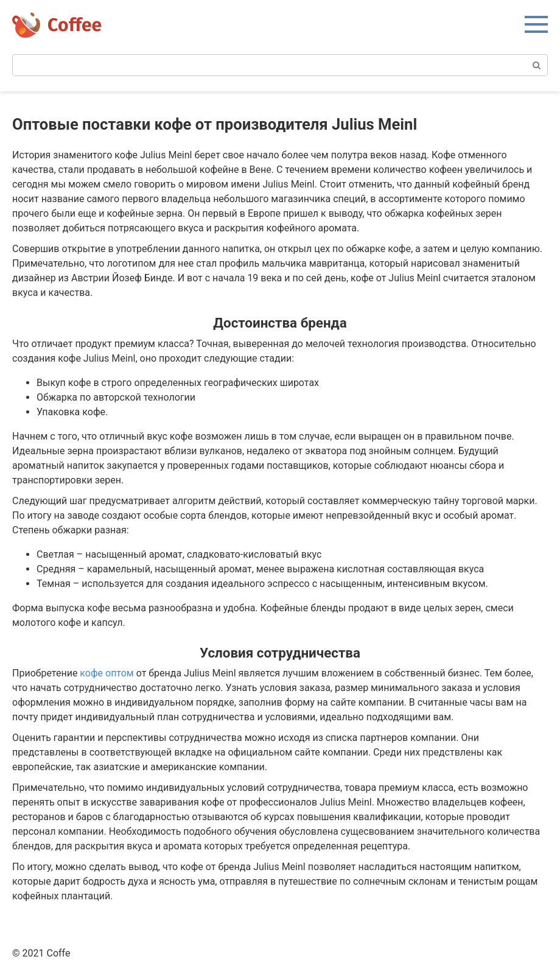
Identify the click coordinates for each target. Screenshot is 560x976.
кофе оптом (107, 673)
